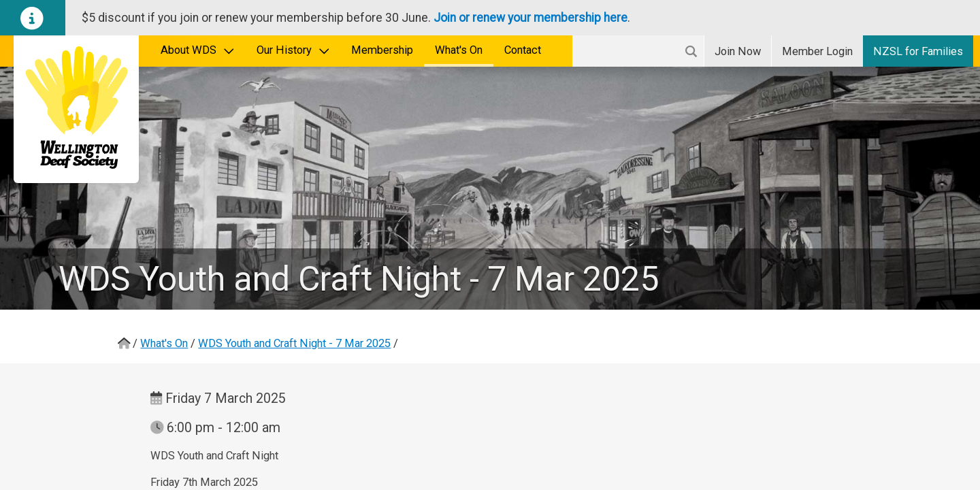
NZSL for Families (918, 51)
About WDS (198, 50)
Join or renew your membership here (530, 18)
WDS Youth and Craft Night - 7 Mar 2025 (294, 343)
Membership (382, 50)
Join (738, 51)
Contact (523, 50)
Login (817, 51)
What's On (459, 50)
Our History (293, 50)
